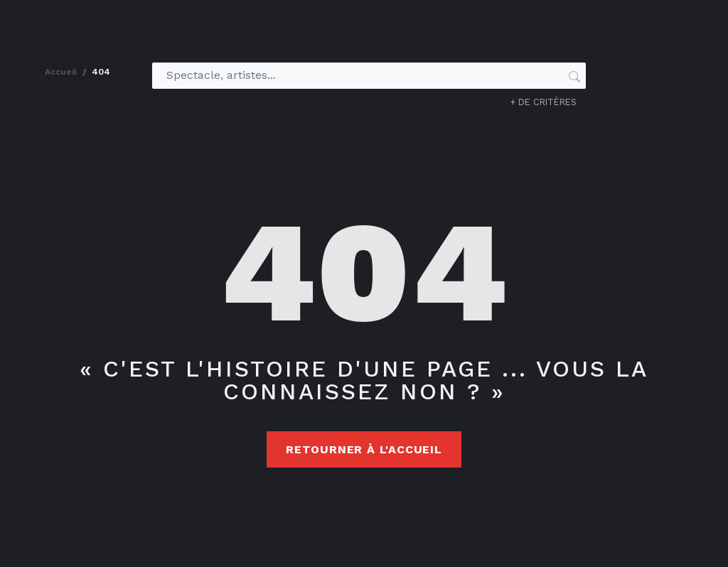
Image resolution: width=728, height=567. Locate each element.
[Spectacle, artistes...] (363, 75)
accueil (61, 72)
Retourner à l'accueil (364, 449)
